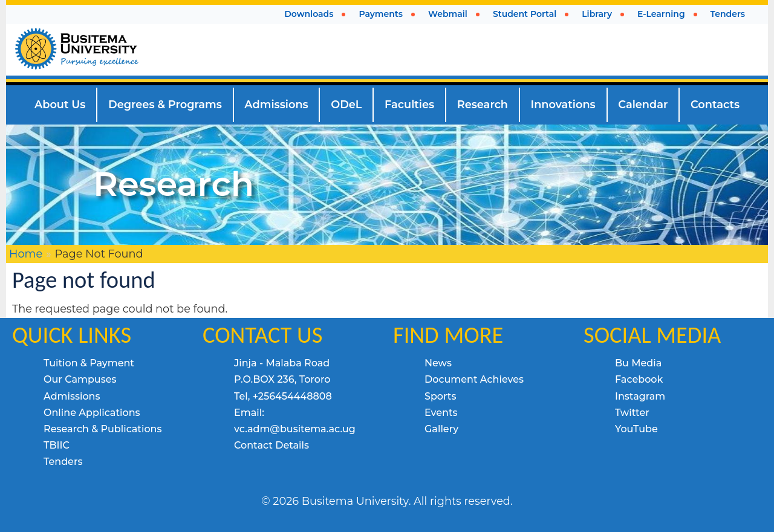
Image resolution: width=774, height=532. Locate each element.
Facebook (639, 379)
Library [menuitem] (597, 14)
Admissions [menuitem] (276, 104)
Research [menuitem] (483, 104)
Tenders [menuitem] (728, 14)
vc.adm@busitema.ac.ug (295, 429)
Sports (440, 396)
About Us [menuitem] (60, 104)
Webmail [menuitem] (448, 14)
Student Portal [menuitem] (525, 14)
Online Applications (92, 413)
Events (441, 413)
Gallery (441, 429)
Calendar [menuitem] (643, 104)
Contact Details (272, 445)
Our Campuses (80, 379)
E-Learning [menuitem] (661, 14)
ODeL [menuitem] (346, 104)
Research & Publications (103, 429)
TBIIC (57, 445)
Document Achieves (474, 379)
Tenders (63, 462)
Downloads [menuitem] (309, 14)
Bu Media (638, 363)
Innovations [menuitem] (563, 104)
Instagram (640, 396)
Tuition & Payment (89, 363)
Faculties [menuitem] (409, 104)
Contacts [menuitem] (715, 104)
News (438, 363)
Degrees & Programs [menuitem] (165, 104)
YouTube (636, 429)
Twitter (632, 413)
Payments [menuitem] (381, 14)
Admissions (72, 396)
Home (26, 254)
